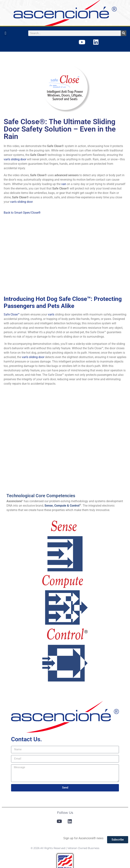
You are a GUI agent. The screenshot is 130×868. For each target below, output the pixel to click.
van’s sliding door (15, 159)
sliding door (37, 357)
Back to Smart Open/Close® (22, 213)
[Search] (124, 33)
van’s (51, 314)
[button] (5, 33)
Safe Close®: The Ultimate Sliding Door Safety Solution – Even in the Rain (60, 129)
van (64, 184)
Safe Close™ (12, 314)
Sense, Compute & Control (62, 506)
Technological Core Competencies (41, 496)
